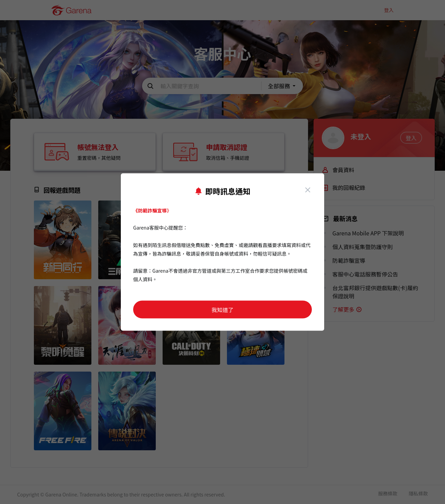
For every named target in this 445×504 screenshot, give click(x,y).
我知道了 (222, 310)
